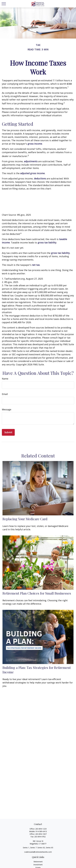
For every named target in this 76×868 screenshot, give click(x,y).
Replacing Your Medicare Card (25, 519)
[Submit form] (8, 432)
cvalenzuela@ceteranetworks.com (38, 852)
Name (5, 379)
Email (5, 394)
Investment (38, 865)
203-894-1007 (41, 834)
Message (7, 409)
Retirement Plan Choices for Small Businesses (37, 593)
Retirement (38, 862)
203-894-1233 (41, 829)
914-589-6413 (41, 831)
